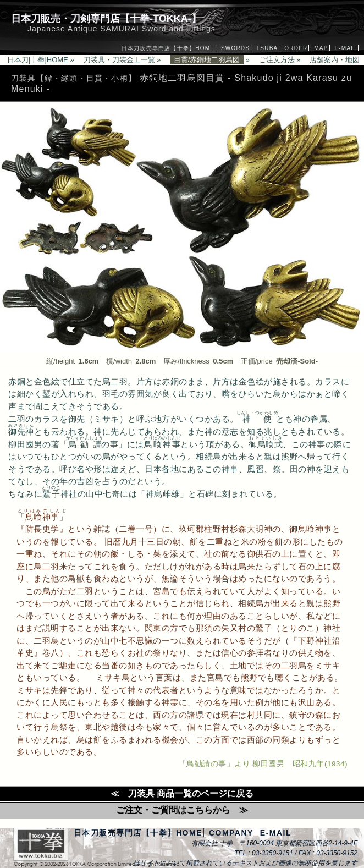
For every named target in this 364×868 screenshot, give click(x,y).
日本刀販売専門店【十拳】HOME (168, 48)
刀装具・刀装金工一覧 (119, 60)
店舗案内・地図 (335, 60)
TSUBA (267, 48)
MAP (321, 48)
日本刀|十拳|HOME (38, 60)
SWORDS (235, 48)
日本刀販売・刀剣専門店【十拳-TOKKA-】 (106, 19)
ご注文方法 (277, 60)
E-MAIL (346, 48)
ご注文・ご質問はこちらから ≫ (182, 810)
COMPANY (231, 833)
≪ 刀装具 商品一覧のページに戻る (182, 793)
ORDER (296, 48)
